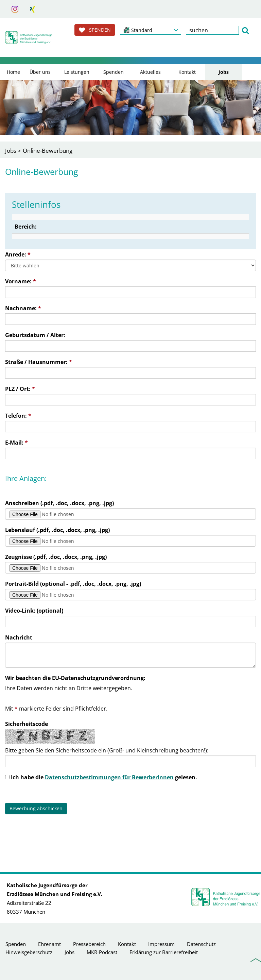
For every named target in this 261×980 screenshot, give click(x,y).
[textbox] (212, 30)
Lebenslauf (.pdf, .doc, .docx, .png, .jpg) (57, 530)
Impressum (161, 944)
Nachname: (23, 308)
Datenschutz (201, 944)
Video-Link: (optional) (34, 611)
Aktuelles (150, 72)
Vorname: (21, 281)
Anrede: (18, 254)
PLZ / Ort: (20, 389)
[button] (151, 30)
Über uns (40, 72)
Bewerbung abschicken (36, 808)
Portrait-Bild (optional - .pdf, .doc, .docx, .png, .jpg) (73, 584)
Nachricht (19, 637)
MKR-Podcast (102, 952)
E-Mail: (16, 443)
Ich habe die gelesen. (104, 777)
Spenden (114, 72)
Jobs (224, 72)
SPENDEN (95, 30)
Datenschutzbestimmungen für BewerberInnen (109, 777)
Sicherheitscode (27, 724)
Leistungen (77, 72)
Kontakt (187, 72)
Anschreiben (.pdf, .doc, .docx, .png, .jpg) (59, 503)
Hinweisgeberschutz (29, 952)
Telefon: (18, 416)
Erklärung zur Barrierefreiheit (164, 952)
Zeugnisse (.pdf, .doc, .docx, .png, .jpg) (56, 557)
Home (13, 72)
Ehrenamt (49, 944)
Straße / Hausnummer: (39, 362)
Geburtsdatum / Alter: (35, 335)
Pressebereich (89, 944)
